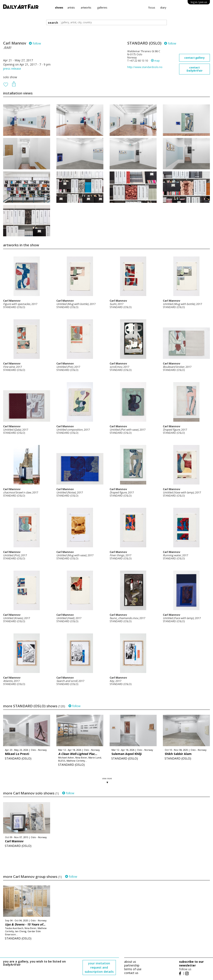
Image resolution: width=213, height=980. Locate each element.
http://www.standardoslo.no (145, 67)
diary (163, 8)
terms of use (133, 969)
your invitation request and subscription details (99, 967)
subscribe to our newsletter (191, 963)
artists (71, 8)
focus (152, 8)
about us (130, 962)
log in (199, 2)
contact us (131, 973)
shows (59, 8)
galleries (102, 8)
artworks (86, 8)
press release (12, 69)
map (155, 61)
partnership (132, 965)
